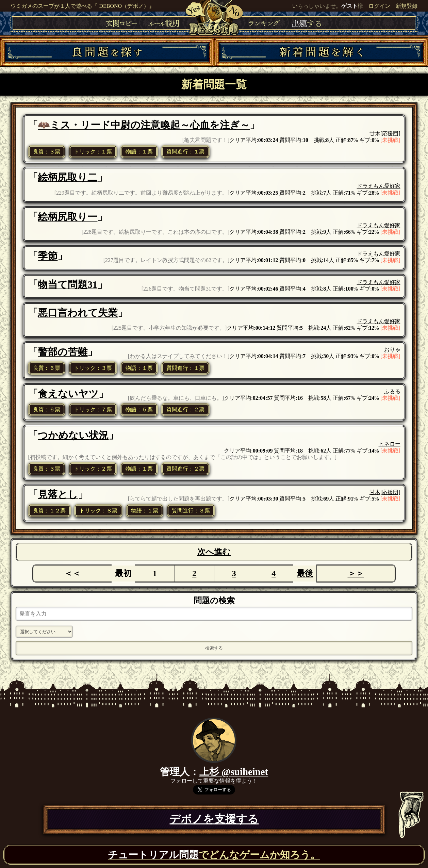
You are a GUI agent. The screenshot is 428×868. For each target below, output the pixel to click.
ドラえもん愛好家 (379, 186)
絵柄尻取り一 (68, 217)
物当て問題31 (68, 284)
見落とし (58, 494)
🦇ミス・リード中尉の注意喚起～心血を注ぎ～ (144, 125)
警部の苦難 (63, 352)
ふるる (392, 391)
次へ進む (214, 552)
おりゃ (392, 350)
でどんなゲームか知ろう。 (214, 855)
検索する (214, 648)
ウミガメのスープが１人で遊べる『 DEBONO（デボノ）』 (83, 6)
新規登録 (407, 6)
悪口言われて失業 (78, 313)
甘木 (375, 134)
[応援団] (390, 134)
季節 (48, 256)
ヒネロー (390, 444)
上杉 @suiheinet (234, 772)
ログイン (379, 6)
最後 (305, 573)
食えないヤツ (68, 394)
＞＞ (356, 573)
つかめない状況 (73, 435)
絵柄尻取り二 (68, 177)
